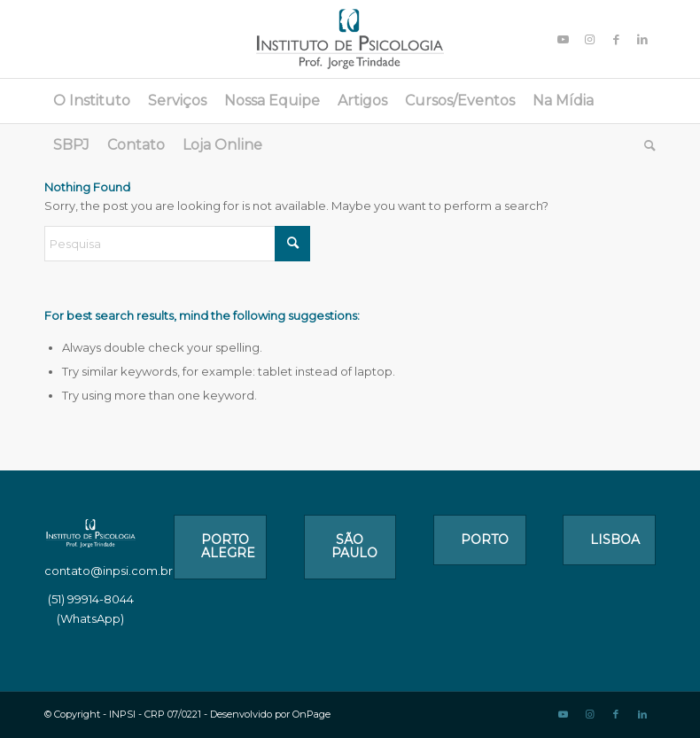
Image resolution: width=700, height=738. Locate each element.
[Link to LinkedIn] (642, 39)
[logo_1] (350, 39)
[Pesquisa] (646, 145)
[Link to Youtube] (563, 39)
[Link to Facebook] (616, 39)
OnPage (311, 714)
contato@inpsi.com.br (109, 571)
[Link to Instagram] (589, 39)
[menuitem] (92, 101)
